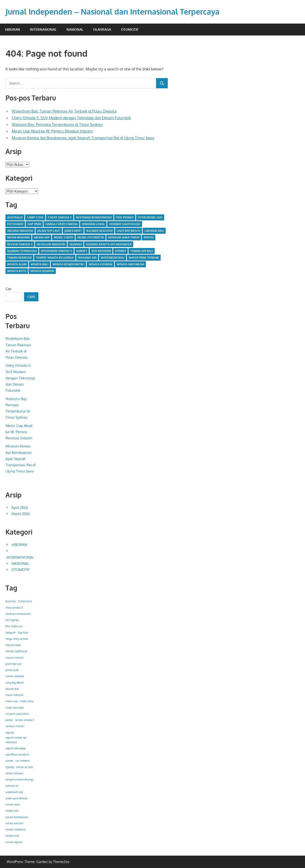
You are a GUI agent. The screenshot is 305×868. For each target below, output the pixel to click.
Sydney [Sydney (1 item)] (121, 251)
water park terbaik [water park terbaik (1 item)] (144, 258)
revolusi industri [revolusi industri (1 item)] (51, 244)
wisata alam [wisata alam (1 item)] (17, 264)
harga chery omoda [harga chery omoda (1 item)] (62, 224)
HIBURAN (13, 29)
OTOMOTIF (130, 29)
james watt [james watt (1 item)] (73, 231)
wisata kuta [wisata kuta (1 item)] (17, 271)
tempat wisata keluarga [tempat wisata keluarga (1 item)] (55, 258)
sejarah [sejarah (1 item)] (76, 244)
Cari (9, 289)
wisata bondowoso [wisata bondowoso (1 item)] (69, 264)
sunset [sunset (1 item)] (82, 251)
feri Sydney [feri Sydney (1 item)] (125, 217)
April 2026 (20, 508)
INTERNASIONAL (43, 29)
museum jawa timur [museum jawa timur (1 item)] (124, 237)
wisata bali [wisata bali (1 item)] (40, 264)
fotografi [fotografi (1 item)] (15, 224)
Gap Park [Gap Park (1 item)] (34, 224)
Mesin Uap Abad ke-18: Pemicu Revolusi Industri (52, 131)
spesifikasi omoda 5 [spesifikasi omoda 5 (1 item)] (56, 251)
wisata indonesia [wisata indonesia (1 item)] (130, 264)
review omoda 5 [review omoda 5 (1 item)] (20, 244)
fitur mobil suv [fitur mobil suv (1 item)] (150, 217)
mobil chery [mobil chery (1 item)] (64, 237)
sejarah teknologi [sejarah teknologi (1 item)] (22, 251)
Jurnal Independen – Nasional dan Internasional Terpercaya (112, 12)
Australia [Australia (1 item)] (15, 217)
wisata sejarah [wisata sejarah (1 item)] (42, 271)
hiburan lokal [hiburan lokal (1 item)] (93, 224)
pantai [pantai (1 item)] (149, 237)
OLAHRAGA (102, 29)
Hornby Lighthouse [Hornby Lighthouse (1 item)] (125, 224)
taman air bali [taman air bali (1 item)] (142, 251)
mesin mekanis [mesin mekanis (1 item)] (18, 237)
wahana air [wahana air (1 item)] (87, 258)
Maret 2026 (21, 514)
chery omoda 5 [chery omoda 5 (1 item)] (60, 217)
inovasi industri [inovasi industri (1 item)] (20, 231)
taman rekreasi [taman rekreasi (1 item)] (19, 258)
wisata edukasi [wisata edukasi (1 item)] (101, 264)
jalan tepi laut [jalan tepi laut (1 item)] (49, 231)
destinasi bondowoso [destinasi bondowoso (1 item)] (94, 217)
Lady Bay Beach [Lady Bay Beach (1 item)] (129, 231)
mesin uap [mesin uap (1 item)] (42, 237)
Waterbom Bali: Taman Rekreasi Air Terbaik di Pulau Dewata (64, 111)
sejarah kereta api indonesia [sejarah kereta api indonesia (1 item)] (109, 244)
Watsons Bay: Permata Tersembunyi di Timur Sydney (57, 124)
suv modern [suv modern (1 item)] (101, 251)
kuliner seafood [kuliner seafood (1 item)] (99, 231)
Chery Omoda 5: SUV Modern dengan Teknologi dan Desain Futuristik (71, 118)
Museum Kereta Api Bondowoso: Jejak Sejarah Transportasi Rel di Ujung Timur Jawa (83, 138)
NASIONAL (75, 29)
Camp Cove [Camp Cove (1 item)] (35, 217)
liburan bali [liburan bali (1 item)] (154, 231)
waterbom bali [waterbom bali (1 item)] (113, 258)
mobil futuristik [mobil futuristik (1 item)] (91, 237)
